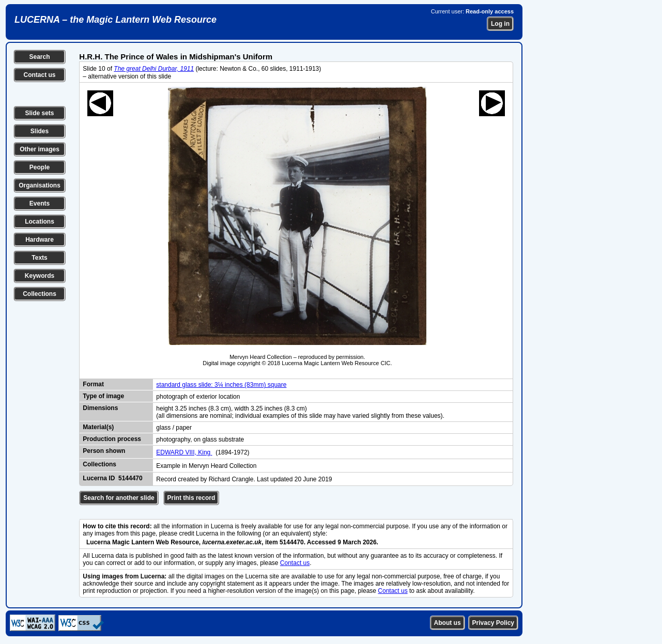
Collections (40, 294)
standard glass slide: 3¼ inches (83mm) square (221, 385)
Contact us (39, 75)
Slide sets (39, 113)
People (40, 167)
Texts (39, 258)
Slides (40, 131)
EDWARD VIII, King (184, 452)
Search (39, 57)
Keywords (40, 276)
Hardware (40, 240)
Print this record (191, 498)
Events (40, 203)
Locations (40, 222)
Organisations (40, 185)
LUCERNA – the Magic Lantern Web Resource (116, 20)
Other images (40, 149)
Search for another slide (119, 498)
